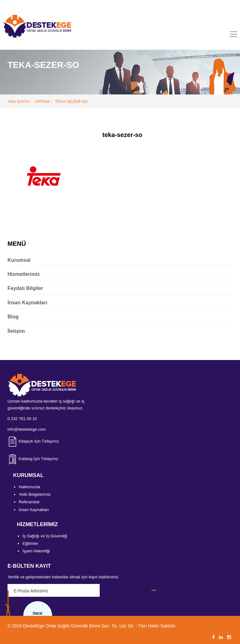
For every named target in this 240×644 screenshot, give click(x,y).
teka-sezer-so (71, 101)
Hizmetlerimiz (24, 274)
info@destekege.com (129, 5)
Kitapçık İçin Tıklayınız (33, 441)
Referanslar (29, 502)
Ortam (42, 101)
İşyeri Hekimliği (36, 551)
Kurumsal (19, 260)
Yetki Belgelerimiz (35, 494)
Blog (13, 317)
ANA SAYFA (19, 101)
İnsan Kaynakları (27, 303)
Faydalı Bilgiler (25, 288)
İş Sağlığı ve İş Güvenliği (45, 536)
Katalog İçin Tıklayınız (33, 459)
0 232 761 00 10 (83, 5)
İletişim (16, 331)
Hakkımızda (30, 487)
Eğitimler (30, 543)
